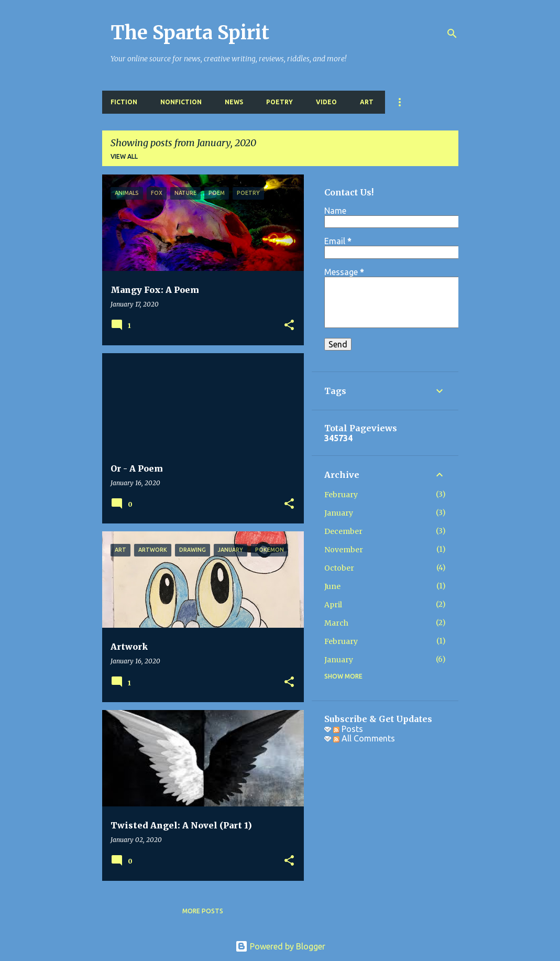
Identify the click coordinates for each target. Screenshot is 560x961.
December (343, 531)
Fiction (124, 102)
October (339, 568)
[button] (289, 326)
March (336, 623)
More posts (203, 911)
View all (124, 156)
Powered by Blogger (280, 946)
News (234, 102)
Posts (348, 729)
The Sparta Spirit (190, 33)
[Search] (452, 34)
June (332, 586)
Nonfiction (181, 102)
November (344, 550)
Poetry (279, 102)
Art (367, 102)
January (339, 513)
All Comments (364, 738)
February (341, 495)
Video (326, 102)
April (333, 605)
